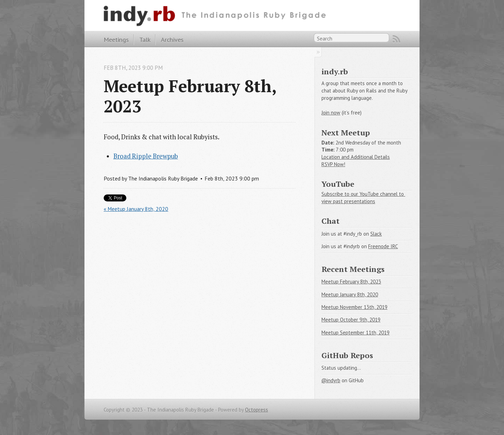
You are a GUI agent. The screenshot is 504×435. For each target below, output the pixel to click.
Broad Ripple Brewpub (146, 156)
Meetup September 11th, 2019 (355, 333)
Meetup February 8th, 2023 (351, 282)
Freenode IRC (383, 246)
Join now (331, 113)
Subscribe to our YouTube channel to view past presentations (363, 198)
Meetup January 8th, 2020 (350, 294)
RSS (396, 39)
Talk (145, 39)
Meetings (116, 39)
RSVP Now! (333, 164)
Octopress (257, 410)
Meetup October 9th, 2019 (351, 320)
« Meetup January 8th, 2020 (136, 209)
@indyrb (331, 380)
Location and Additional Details (356, 157)
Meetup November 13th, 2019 (354, 307)
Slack (376, 234)
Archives (172, 39)
